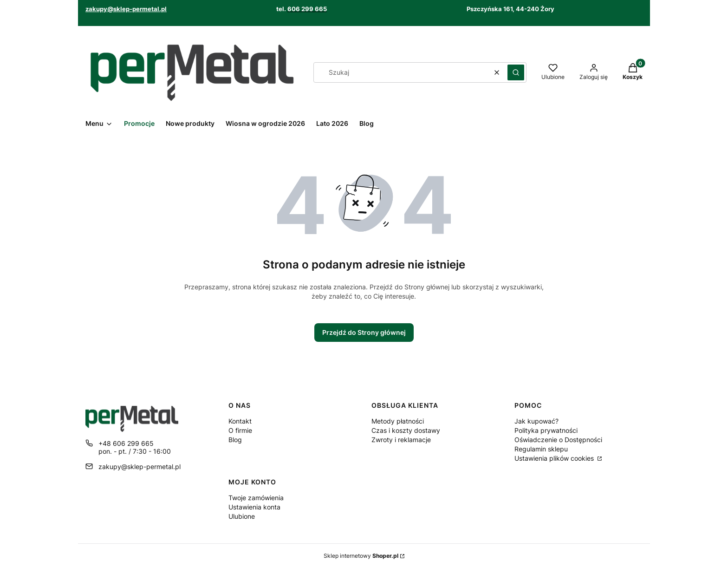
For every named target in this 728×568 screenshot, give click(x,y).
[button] (516, 72)
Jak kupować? (536, 421)
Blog (235, 440)
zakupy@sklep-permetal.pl (126, 9)
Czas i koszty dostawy (406, 430)
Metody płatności (398, 421)
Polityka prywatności (546, 430)
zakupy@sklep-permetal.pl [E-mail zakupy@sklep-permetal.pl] (140, 467)
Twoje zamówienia (256, 498)
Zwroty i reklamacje (401, 440)
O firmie (240, 430)
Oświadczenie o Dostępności (558, 440)
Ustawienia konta (254, 507)
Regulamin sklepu (541, 449)
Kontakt (240, 421)
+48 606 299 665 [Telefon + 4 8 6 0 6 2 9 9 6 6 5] (126, 443)
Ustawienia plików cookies (555, 458)
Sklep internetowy (361, 556)
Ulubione (242, 516)
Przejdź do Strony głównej (364, 332)
